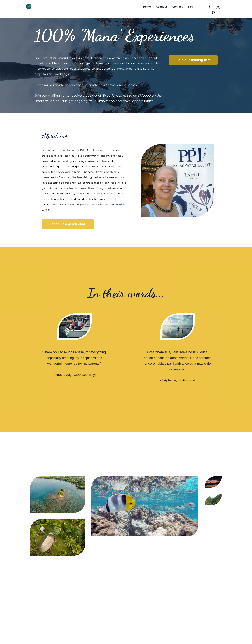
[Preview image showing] (58, 494)
